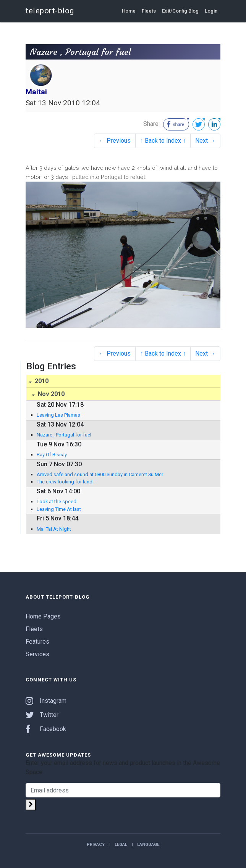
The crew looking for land (65, 482)
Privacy (96, 845)
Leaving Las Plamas (58, 415)
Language (148, 845)
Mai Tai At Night (54, 529)
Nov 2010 (50, 394)
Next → (205, 141)
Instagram (46, 701)
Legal (121, 845)
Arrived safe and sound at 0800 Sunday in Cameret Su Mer (100, 474)
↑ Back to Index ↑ (163, 141)
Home (129, 11)
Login (211, 11)
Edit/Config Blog (180, 11)
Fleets (149, 11)
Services (37, 654)
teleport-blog (50, 11)
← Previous (115, 141)
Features (37, 642)
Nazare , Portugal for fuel (64, 435)
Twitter (42, 715)
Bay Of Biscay (52, 455)
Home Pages (43, 616)
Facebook (46, 729)
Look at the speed (57, 502)
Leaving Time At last (59, 509)
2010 (41, 381)
